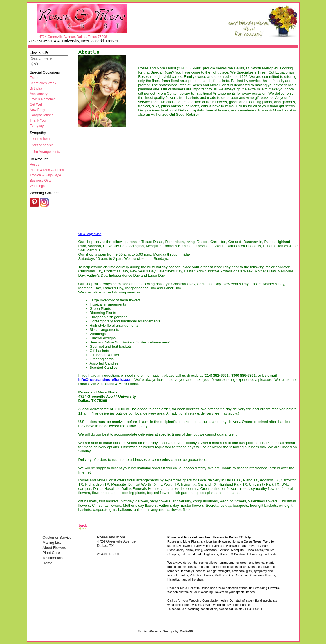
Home (47, 563)
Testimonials (53, 558)
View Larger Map (90, 234)
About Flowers (54, 548)
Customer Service (57, 537)
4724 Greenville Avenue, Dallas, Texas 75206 (73, 37)
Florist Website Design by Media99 (165, 631)
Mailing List (52, 542)
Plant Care (51, 553)
